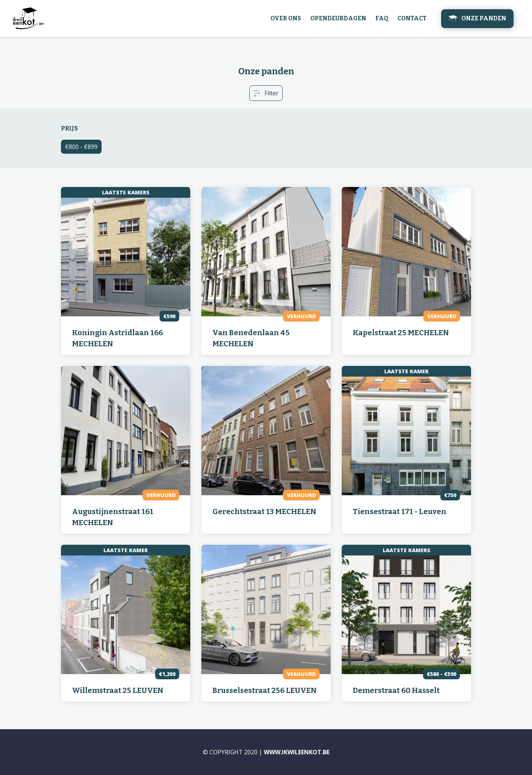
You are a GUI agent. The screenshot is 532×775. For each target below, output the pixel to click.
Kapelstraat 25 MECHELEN (401, 333)
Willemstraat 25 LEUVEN (118, 690)
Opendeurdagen (338, 18)
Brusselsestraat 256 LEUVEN (265, 690)
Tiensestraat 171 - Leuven (400, 511)
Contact (412, 18)
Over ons (286, 18)
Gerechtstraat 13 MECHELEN (264, 511)
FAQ (382, 18)
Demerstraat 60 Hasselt (396, 690)
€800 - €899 (81, 147)
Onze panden (484, 18)
